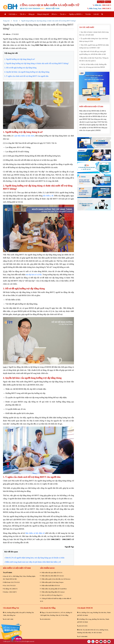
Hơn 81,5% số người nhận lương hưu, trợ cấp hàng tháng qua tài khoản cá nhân (35, 558)
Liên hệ (96, 14)
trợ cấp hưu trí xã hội (34, 275)
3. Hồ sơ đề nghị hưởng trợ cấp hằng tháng (20, 68)
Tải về (23, 14)
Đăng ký (108, 2)
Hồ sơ (54, 14)
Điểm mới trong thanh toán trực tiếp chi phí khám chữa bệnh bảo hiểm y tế (33, 562)
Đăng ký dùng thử (43, 14)
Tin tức (63, 14)
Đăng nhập (101, 2)
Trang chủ (6, 21)
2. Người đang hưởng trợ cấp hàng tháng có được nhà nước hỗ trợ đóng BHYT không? (37, 63)
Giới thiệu (13, 14)
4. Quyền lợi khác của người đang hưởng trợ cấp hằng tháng (27, 72)
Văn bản (88, 14)
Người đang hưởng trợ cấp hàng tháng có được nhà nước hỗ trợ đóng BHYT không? (49, 21)
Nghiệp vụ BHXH (76, 14)
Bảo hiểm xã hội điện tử (35, 533)
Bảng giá (32, 14)
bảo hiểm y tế (48, 196)
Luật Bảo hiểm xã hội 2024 (24, 136)
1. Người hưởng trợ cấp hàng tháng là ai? (20, 59)
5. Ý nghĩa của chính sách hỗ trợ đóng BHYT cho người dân (26, 76)
